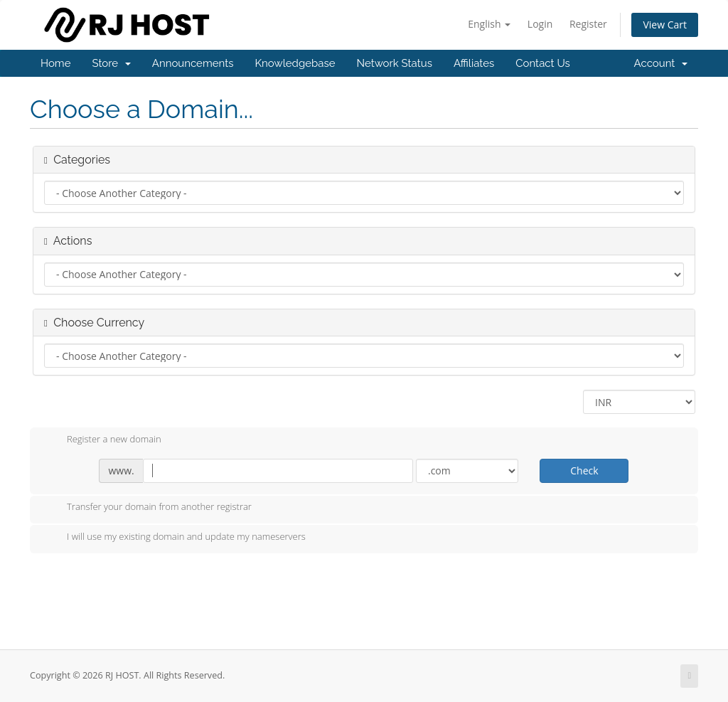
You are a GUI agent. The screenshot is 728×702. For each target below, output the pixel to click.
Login (540, 24)
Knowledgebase (295, 63)
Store (111, 63)
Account (661, 63)
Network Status (394, 63)
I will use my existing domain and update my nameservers (175, 538)
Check (584, 470)
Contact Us (543, 63)
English (489, 24)
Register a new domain (103, 440)
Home (55, 63)
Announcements (193, 63)
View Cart (665, 25)
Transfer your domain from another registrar (148, 508)
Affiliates (474, 63)
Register (588, 24)
